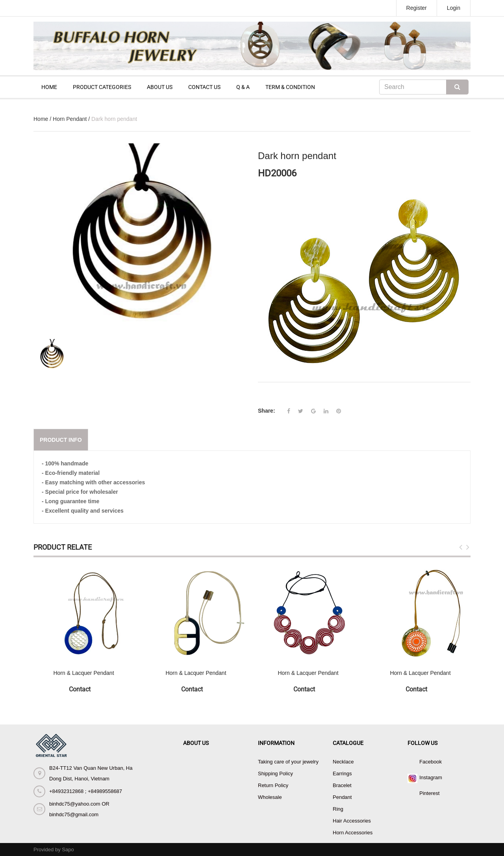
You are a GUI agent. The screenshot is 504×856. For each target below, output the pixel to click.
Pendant (342, 797)
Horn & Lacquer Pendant (83, 673)
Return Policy (273, 785)
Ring (338, 809)
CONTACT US (204, 87)
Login (454, 8)
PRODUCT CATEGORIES (102, 87)
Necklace (343, 762)
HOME (49, 87)
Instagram (431, 777)
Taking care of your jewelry (288, 762)
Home (41, 119)
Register (417, 8)
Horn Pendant (70, 119)
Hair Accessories (352, 821)
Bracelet (342, 785)
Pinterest (429, 793)
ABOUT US (160, 87)
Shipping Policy (275, 774)
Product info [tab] (61, 440)
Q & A (243, 87)
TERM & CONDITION (290, 87)
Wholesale (270, 797)
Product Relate (63, 547)
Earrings (342, 774)
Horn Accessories (353, 833)
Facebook (431, 762)
